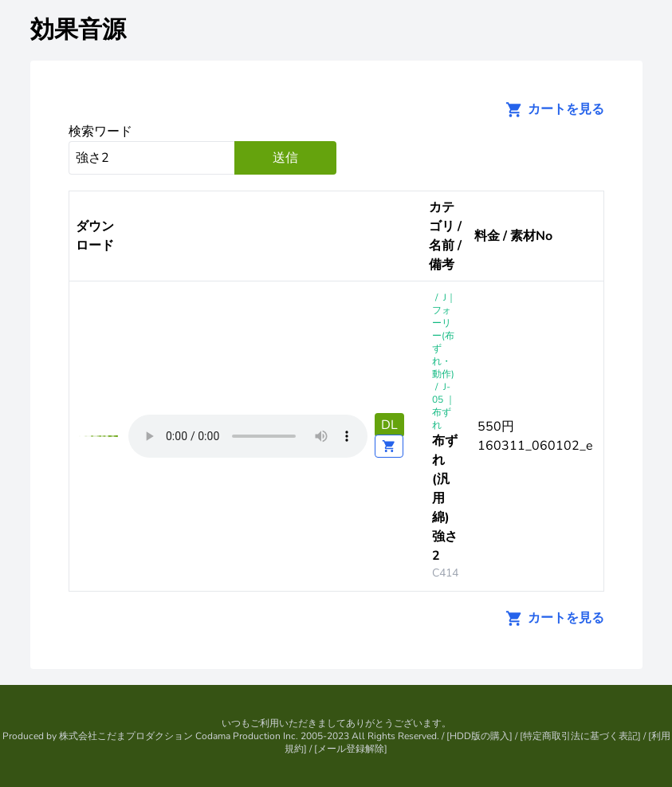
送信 (285, 158)
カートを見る (550, 109)
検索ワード (100, 132)
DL (389, 425)
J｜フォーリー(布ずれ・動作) (444, 336)
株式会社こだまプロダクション (126, 736)
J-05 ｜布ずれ (444, 406)
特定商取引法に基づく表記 (580, 736)
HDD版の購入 (479, 736)
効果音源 (78, 30)
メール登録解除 (351, 749)
